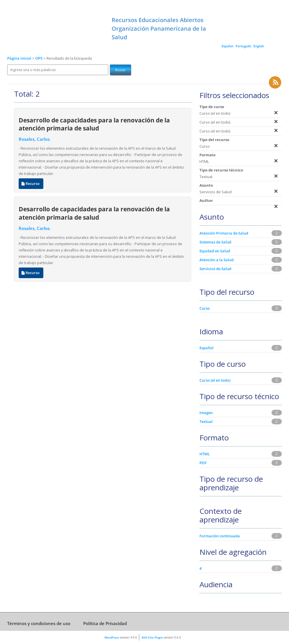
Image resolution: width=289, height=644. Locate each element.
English (259, 46)
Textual (206, 421)
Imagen (206, 413)
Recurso (31, 184)
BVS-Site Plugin (152, 637)
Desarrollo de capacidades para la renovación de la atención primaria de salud (94, 124)
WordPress (112, 637)
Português (243, 46)
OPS (39, 58)
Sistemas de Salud (215, 242)
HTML (205, 454)
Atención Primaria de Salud (224, 233)
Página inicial (19, 58)
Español (227, 46)
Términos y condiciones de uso (39, 623)
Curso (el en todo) (215, 380)
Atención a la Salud (217, 260)
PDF (203, 463)
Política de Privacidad (105, 623)
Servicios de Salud (215, 269)
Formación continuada (220, 536)
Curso (205, 308)
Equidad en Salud (215, 251)
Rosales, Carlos (34, 139)
